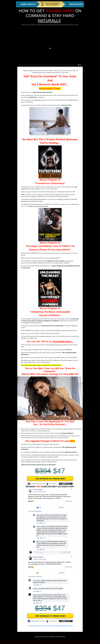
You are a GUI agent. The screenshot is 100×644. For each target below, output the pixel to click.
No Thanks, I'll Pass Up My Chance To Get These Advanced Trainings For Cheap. (50, 626)
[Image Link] (50, 480)
